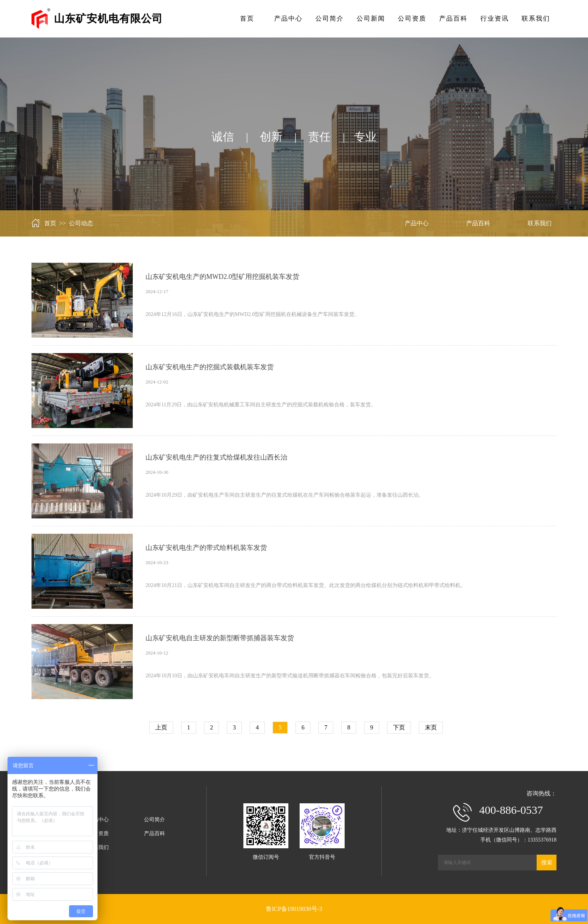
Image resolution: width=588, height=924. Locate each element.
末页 (431, 727)
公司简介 (330, 19)
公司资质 (412, 19)
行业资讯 (495, 19)
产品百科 (453, 19)
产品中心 (288, 19)
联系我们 (536, 19)
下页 (399, 727)
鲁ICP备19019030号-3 (294, 909)
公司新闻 (371, 19)
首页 (247, 19)
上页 (161, 727)
